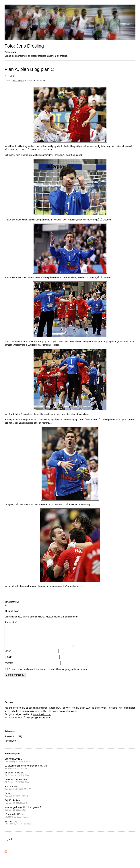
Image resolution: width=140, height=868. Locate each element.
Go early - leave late (17, 778)
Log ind (8, 844)
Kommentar (11, 622)
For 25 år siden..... (18, 792)
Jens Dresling (18, 80)
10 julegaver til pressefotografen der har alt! (26, 771)
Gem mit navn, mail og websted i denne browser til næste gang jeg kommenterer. (48, 674)
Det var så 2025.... (17, 764)
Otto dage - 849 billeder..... (17, 785)
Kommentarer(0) (12, 602)
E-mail (8, 661)
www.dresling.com (42, 719)
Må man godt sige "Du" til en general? (23, 813)
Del (6, 605)
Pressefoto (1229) (13, 741)
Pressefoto (10, 76)
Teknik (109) (10, 745)
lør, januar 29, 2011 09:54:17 (36, 80)
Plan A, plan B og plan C (29, 69)
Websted (9, 667)
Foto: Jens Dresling (24, 46)
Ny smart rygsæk (18, 827)
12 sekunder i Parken (17, 820)
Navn (8, 655)
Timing (16, 799)
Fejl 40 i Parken (16, 806)
